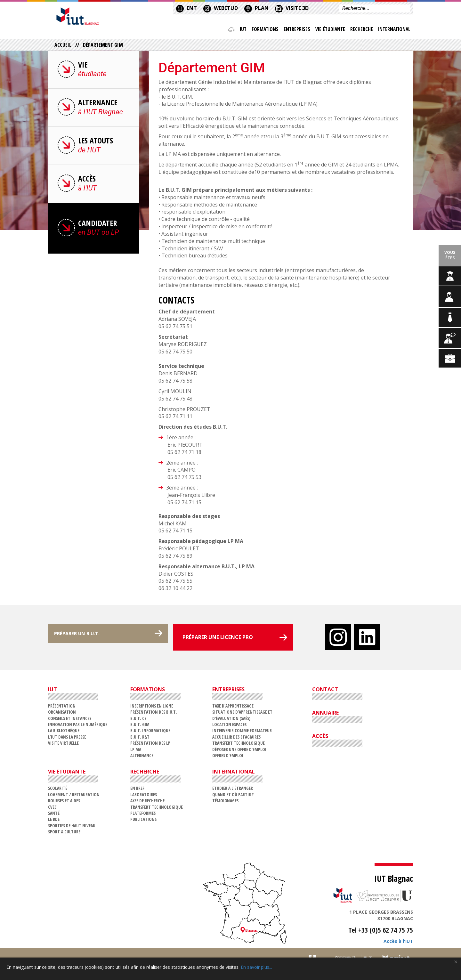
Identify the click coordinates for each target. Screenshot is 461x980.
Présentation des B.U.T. (154, 714)
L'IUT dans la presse (67, 738)
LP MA (136, 751)
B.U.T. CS (138, 720)
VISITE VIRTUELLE (63, 745)
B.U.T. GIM (140, 726)
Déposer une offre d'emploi (239, 751)
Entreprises (295, 30)
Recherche (360, 30)
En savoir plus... (256, 967)
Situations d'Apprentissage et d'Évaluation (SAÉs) (242, 717)
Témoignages (225, 802)
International (394, 30)
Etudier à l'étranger (233, 790)
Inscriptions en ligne (152, 707)
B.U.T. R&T (140, 738)
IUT (239, 30)
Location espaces (229, 726)
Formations (262, 30)
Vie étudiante (328, 30)
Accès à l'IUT (398, 943)
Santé (54, 815)
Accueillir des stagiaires (236, 738)
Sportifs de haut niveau (72, 827)
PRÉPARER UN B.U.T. (82, 639)
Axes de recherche (147, 802)
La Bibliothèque (64, 732)
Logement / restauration (74, 796)
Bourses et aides (64, 802)
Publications (143, 821)
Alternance (142, 757)
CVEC (52, 809)
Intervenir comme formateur (242, 732)
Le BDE (54, 821)
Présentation (62, 707)
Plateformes (143, 815)
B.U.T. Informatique (150, 732)
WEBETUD (221, 8)
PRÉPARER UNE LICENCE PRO (218, 639)
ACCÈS (320, 738)
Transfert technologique (239, 745)
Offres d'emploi (228, 757)
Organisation (62, 714)
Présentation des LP (150, 745)
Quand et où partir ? (233, 796)
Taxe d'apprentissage (233, 707)
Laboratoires (144, 796)
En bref (137, 790)
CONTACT (325, 691)
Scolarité (58, 790)
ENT (186, 8)
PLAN (256, 8)
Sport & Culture (64, 833)
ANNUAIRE (325, 714)
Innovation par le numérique (78, 726)
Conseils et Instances (70, 720)
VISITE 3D (292, 8)
